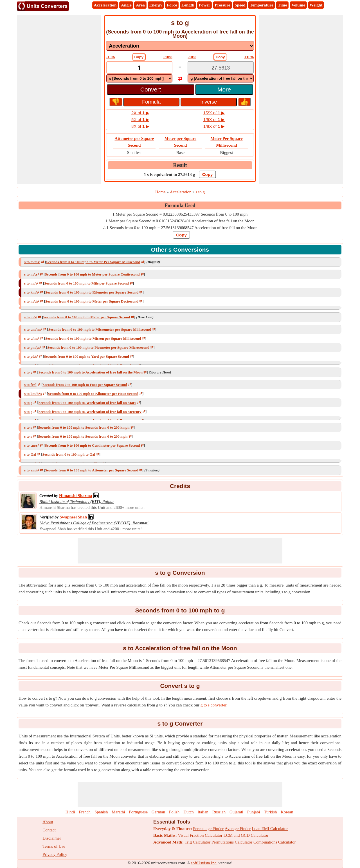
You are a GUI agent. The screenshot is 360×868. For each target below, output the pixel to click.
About (48, 822)
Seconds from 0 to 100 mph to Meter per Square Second (87, 317)
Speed (240, 5)
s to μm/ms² (33, 329)
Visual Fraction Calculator (200, 835)
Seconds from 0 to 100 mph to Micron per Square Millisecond (93, 338)
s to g (28, 372)
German (158, 812)
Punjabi (254, 812)
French (85, 812)
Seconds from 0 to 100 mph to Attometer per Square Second (92, 470)
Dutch (189, 812)
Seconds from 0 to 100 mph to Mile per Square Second (86, 283)
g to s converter (213, 705)
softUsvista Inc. (204, 863)
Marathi (118, 812)
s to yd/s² (31, 356)
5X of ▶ (140, 119)
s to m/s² (31, 317)
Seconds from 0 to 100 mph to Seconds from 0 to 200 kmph (84, 427)
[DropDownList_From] (139, 78)
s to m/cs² (31, 274)
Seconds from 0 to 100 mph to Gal (69, 454)
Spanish (101, 812)
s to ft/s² (30, 385)
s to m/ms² (32, 262)
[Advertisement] (59, 100)
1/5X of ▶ (214, 119)
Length (188, 5)
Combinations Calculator (274, 842)
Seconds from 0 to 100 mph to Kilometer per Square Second (92, 292)
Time (282, 5)
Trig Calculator (198, 842)
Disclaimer (52, 838)
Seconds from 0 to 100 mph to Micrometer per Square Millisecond (100, 329)
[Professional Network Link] (76, 496)
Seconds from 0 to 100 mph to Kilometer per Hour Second (93, 394)
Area (140, 5)
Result (180, 165)
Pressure (222, 5)
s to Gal (30, 454)
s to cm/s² (31, 445)
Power (205, 5)
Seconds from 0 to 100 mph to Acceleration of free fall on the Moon (91, 372)
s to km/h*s (33, 394)
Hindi (70, 812)
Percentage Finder (208, 829)
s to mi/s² (31, 283)
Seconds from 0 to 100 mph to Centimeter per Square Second (92, 445)
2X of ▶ (140, 113)
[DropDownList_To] (221, 78)
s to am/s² (31, 470)
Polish (174, 812)
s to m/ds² (32, 301)
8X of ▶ (140, 126)
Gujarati (236, 812)
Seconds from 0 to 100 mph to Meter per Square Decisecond (92, 301)
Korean (287, 812)
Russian (219, 812)
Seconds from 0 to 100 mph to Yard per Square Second (87, 356)
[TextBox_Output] (221, 68)
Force (172, 5)
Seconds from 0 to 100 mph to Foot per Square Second (85, 385)
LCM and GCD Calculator (246, 835)
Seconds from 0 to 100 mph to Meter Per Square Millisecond (93, 262)
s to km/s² (32, 292)
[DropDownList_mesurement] (180, 46)
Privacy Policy (55, 854)
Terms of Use (54, 846)
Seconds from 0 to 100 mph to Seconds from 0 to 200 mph (83, 436)
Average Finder (238, 829)
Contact (49, 830)
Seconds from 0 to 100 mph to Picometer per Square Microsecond (98, 347)
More (224, 89)
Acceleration (105, 5)
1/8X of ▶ (214, 126)
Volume (298, 5)
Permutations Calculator (232, 842)
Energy (156, 5)
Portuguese (138, 812)
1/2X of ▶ (214, 113)
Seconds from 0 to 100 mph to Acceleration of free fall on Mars (87, 403)
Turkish (270, 812)
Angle (126, 5)
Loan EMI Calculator (270, 829)
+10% (168, 57)
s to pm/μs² (33, 347)
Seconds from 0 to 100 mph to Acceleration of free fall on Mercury (90, 412)
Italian (203, 812)
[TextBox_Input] (139, 68)
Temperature (261, 5)
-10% (111, 57)
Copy (139, 57)
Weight (316, 5)
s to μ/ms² (32, 338)
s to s (28, 427)
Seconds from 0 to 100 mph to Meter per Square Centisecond (92, 274)
